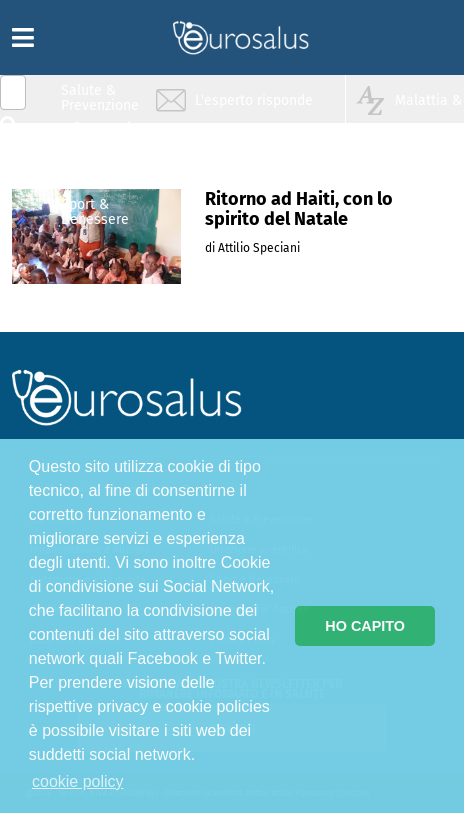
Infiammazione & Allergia (106, 135)
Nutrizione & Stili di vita (101, 173)
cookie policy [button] (78, 781)
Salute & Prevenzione (100, 97)
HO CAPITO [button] (365, 626)
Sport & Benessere (95, 211)
